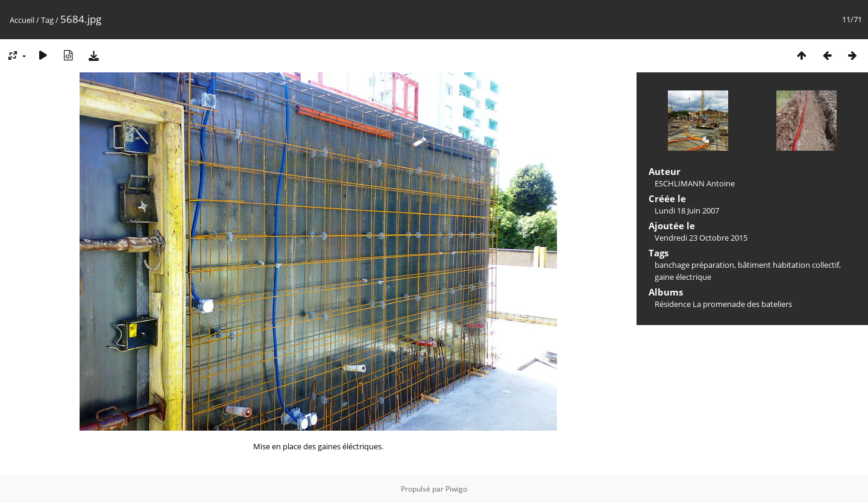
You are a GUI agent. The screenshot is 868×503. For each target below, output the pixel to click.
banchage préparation (694, 265)
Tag (47, 20)
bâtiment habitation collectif (788, 265)
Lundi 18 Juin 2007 (687, 210)
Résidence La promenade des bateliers (723, 304)
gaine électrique (683, 277)
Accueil (22, 20)
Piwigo (456, 489)
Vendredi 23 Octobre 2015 (701, 238)
